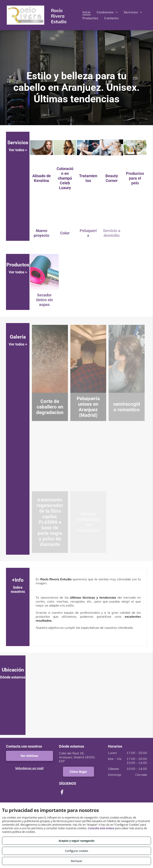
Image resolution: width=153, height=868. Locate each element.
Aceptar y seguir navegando (76, 841)
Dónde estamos (13, 677)
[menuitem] (87, 12)
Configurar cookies (77, 851)
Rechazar (76, 861)
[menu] (144, 13)
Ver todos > (18, 150)
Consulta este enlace (101, 828)
